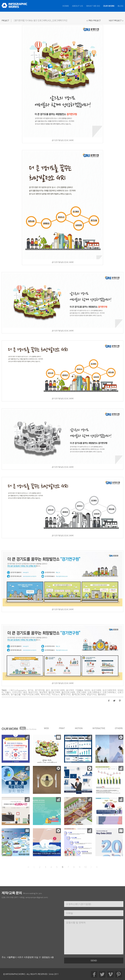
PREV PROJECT (95, 21)
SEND (94, 961)
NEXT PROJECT (115, 21)
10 (85, 867)
